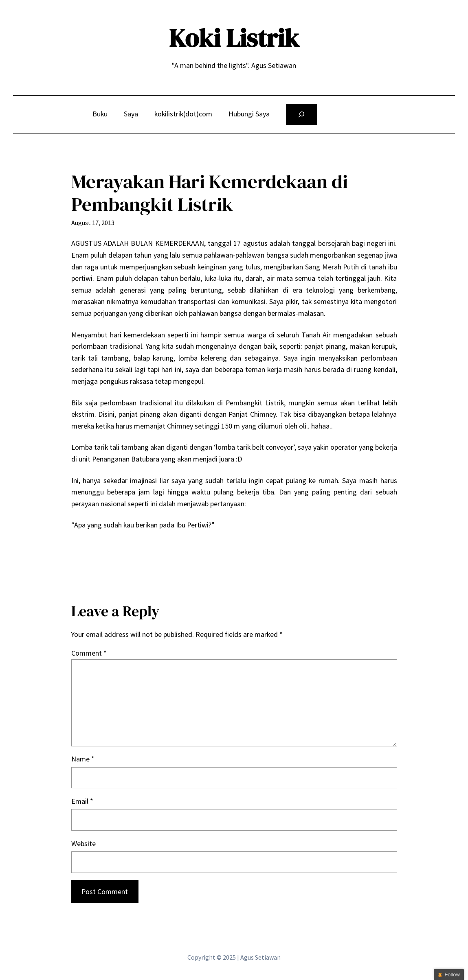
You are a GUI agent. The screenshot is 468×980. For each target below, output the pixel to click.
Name (83, 759)
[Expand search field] (301, 114)
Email (82, 801)
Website (83, 843)
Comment (89, 653)
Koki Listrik (234, 38)
